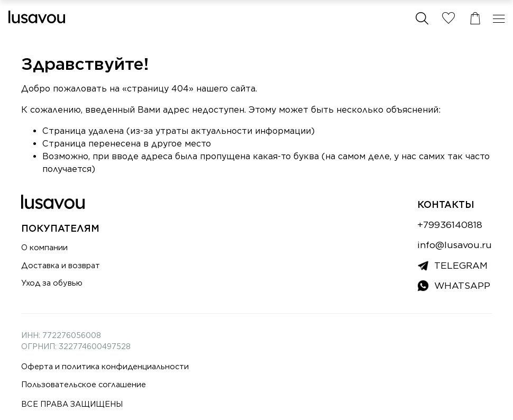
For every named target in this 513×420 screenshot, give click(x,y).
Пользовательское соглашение (84, 384)
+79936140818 (450, 225)
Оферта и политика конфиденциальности (105, 366)
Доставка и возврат (61, 265)
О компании (44, 247)
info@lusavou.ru (455, 245)
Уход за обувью (52, 283)
